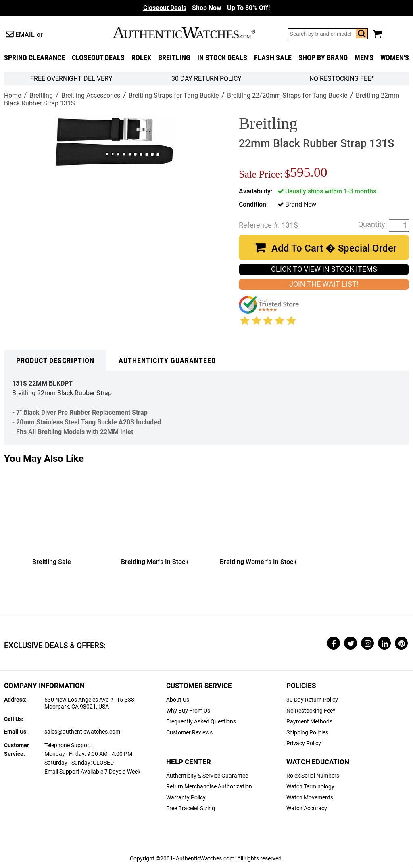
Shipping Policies (307, 733)
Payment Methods (309, 722)
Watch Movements (310, 798)
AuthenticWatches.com (192, 33)
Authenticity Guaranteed (167, 361)
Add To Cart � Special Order (334, 248)
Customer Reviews (189, 733)
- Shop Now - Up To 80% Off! (206, 8)
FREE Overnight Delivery (71, 79)
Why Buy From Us (188, 711)
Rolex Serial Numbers (313, 776)
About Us (178, 700)
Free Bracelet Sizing (191, 808)
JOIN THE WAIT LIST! (324, 284)
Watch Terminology (310, 787)
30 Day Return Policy (312, 700)
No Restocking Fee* (342, 79)
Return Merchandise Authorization (209, 787)
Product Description (55, 361)
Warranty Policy (186, 798)
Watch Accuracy (307, 808)
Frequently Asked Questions (201, 722)
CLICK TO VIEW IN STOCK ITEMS (324, 269)
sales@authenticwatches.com (82, 732)
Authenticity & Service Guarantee (207, 776)
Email (25, 35)
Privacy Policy (304, 743)
